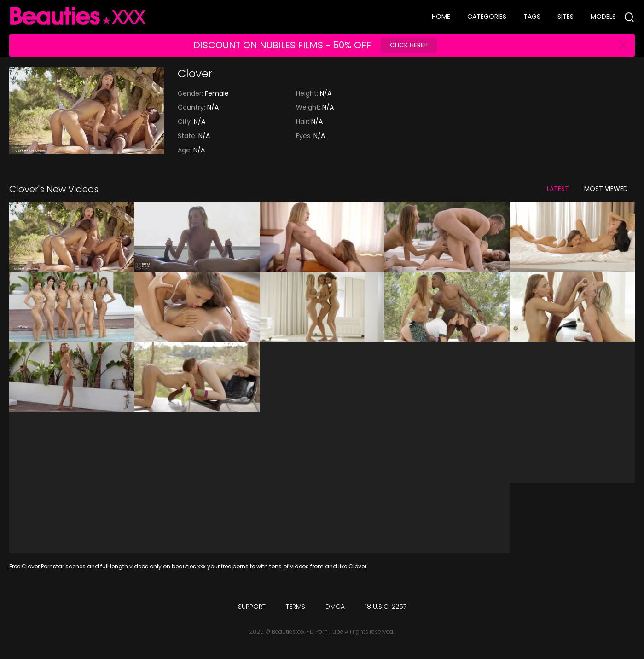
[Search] (629, 17)
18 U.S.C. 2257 (386, 607)
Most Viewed (606, 189)
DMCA (335, 607)
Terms (296, 607)
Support (252, 607)
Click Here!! (409, 45)
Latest (558, 189)
